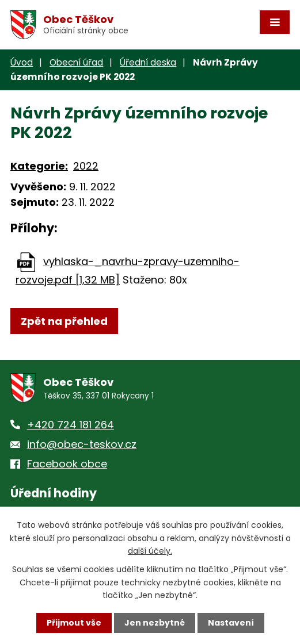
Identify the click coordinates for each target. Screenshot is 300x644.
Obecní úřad (76, 62)
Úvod (22, 62)
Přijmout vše (74, 623)
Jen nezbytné (155, 623)
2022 (86, 166)
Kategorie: (39, 166)
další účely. (150, 551)
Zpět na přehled (64, 321)
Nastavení (231, 623)
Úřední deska (148, 62)
